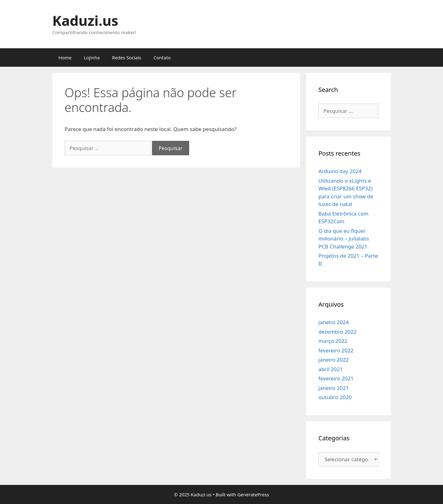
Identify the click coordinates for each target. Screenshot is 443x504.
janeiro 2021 (334, 388)
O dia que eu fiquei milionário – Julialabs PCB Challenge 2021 (344, 239)
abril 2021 (331, 369)
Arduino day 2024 (340, 171)
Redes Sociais (126, 58)
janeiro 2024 (334, 322)
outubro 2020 (335, 397)
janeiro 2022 (334, 360)
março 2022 (333, 341)
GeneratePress (253, 494)
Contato (162, 58)
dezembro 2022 (337, 332)
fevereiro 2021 (336, 378)
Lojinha (92, 58)
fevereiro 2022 (336, 350)
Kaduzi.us (85, 20)
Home (65, 58)
